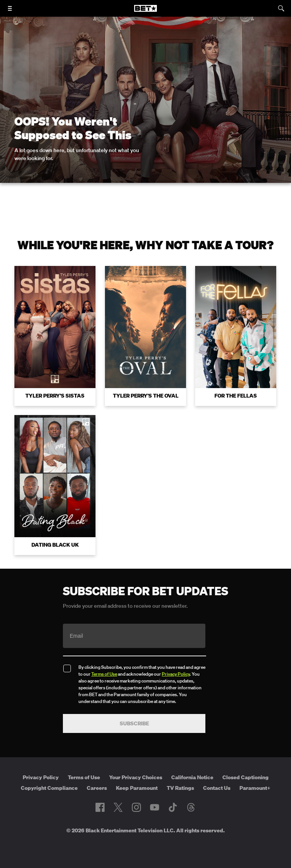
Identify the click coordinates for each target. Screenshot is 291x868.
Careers (97, 788)
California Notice (192, 777)
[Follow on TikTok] (173, 807)
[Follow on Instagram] (136, 807)
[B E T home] (145, 12)
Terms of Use (104, 674)
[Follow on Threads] (191, 807)
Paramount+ (255, 788)
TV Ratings (180, 788)
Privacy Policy (176, 674)
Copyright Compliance (49, 788)
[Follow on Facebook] (100, 807)
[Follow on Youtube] (155, 807)
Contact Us (217, 788)
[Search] (281, 8)
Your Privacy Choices (136, 777)
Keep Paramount (137, 788)
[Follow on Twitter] (118, 807)
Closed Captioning (246, 777)
